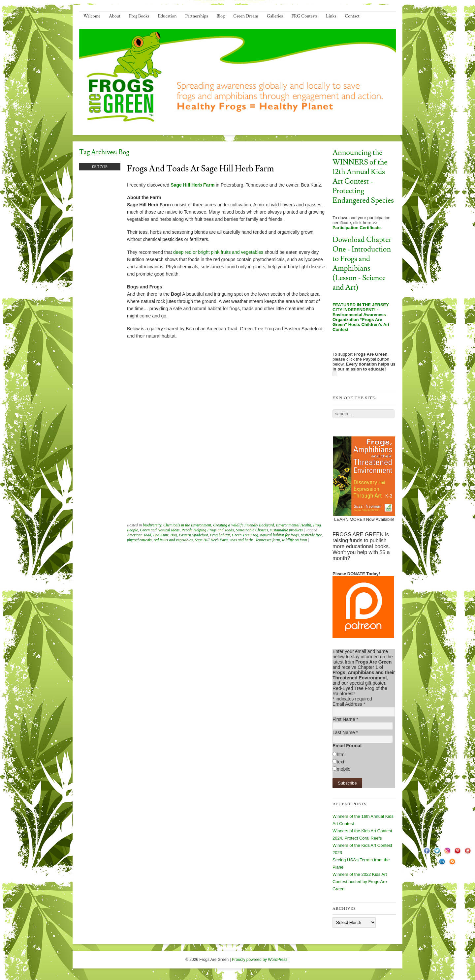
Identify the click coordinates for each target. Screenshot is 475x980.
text (341, 762)
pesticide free (311, 535)
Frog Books (139, 16)
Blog (221, 16)
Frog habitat (220, 535)
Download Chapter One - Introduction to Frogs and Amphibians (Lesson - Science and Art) (362, 264)
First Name (345, 719)
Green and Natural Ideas (160, 530)
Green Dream (246, 16)
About (115, 16)
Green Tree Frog (245, 535)
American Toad (139, 535)
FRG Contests (305, 16)
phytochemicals (139, 540)
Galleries (275, 16)
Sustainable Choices (252, 530)
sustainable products (286, 530)
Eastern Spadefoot (193, 535)
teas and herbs (242, 540)
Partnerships (196, 16)
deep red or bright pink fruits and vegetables (218, 252)
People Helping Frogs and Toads (207, 530)
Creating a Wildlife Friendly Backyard (243, 525)
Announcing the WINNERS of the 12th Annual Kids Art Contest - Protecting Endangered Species (363, 177)
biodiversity (152, 525)
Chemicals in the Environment (187, 525)
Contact (352, 16)
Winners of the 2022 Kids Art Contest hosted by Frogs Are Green (360, 882)
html (341, 755)
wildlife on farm (294, 540)
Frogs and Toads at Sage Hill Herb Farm (201, 169)
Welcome (92, 16)
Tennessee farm (268, 540)
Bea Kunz (161, 535)
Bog (174, 535)
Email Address (349, 704)
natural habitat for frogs (280, 535)
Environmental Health (294, 525)
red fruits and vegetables (173, 540)
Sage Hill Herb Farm (192, 185)
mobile (344, 769)
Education (167, 16)
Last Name (345, 732)
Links (331, 16)
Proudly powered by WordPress (260, 960)
